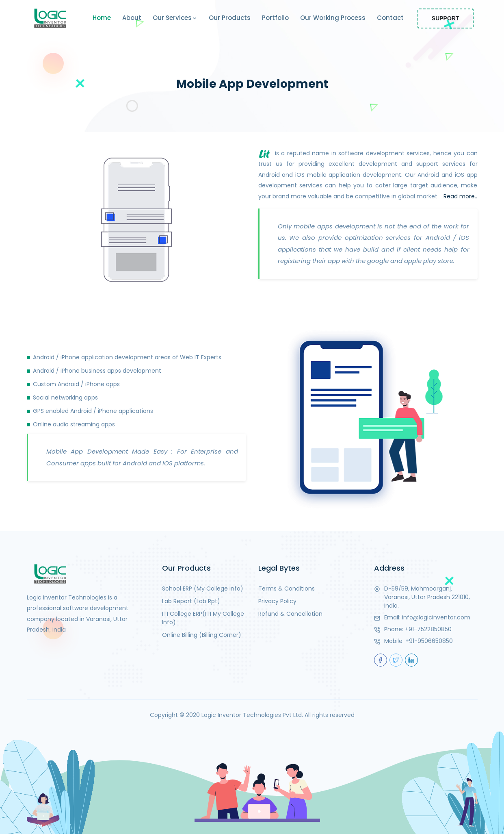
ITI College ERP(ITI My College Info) (203, 618)
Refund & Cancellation (290, 614)
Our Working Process (333, 18)
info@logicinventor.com (436, 617)
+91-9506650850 (429, 641)
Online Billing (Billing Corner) (202, 635)
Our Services (175, 18)
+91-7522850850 (428, 629)
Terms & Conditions (287, 589)
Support (446, 18)
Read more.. (460, 196)
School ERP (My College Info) (203, 589)
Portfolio (275, 18)
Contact (390, 18)
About (132, 18)
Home (102, 18)
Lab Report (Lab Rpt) (191, 601)
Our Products (230, 18)
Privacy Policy (277, 601)
